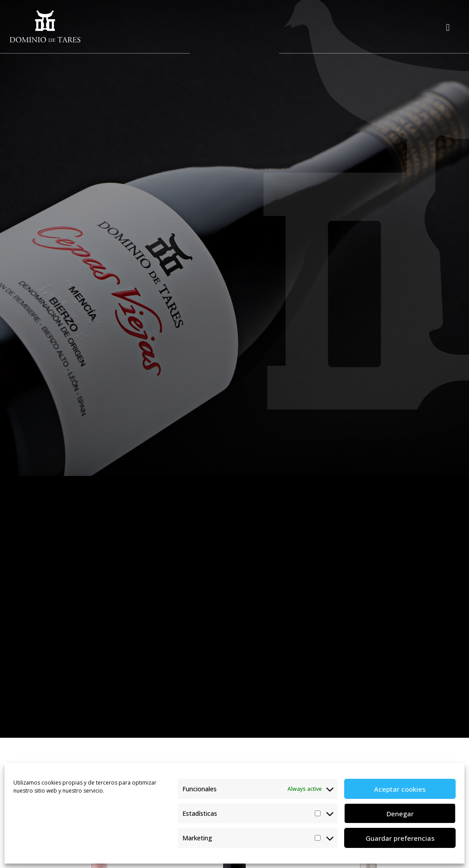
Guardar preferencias (400, 838)
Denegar (400, 814)
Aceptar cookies (400, 789)
